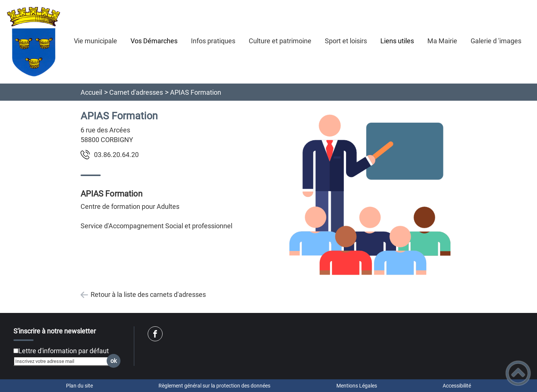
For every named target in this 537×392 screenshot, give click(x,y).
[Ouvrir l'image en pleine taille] (370, 195)
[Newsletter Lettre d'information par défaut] (16, 351)
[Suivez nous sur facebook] (155, 334)
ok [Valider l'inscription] (114, 361)
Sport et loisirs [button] (346, 41)
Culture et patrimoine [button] (280, 41)
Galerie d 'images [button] (496, 41)
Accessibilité (457, 386)
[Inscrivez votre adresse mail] (64, 361)
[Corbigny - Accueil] (34, 42)
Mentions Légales (357, 386)
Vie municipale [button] (95, 41)
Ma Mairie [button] (442, 41)
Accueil (91, 92)
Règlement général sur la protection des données (214, 386)
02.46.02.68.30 (116, 155)
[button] (518, 373)
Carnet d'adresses (136, 92)
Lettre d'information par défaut (64, 351)
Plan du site (79, 386)
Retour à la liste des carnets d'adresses (148, 294)
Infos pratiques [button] (213, 41)
